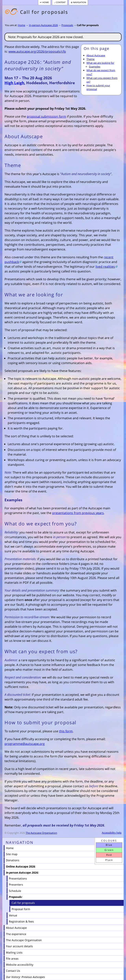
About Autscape (96, 55)
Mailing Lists (14, 952)
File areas (12, 959)
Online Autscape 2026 (21, 866)
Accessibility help (112, 833)
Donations (13, 860)
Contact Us (13, 971)
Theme (90, 59)
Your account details (19, 946)
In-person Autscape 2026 (43, 25)
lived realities (105, 267)
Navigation (80, 2)
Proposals (67, 25)
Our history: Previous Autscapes (25, 977)
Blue (109, 845)
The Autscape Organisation (41, 833)
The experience (16, 934)
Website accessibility (20, 965)
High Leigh (14, 83)
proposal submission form (46, 116)
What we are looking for (100, 63)
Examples (95, 67)
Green (109, 850)
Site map (12, 854)
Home (46, 2)
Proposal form (21, 909)
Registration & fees (21, 921)
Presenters (16, 885)
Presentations (18, 878)
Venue (13, 915)
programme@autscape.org (25, 744)
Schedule (15, 891)
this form (66, 731)
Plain (109, 860)
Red (109, 855)
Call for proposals (88, 25)
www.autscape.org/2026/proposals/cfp (37, 51)
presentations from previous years (78, 513)
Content (61, 2)
